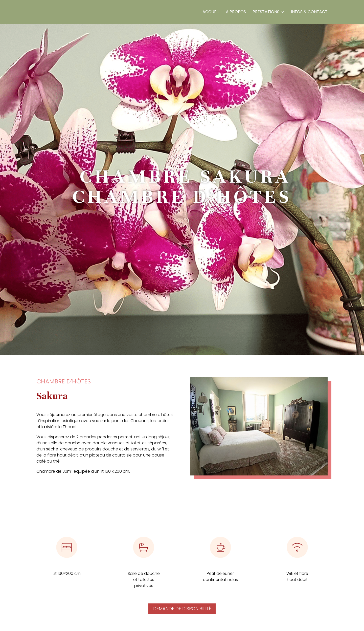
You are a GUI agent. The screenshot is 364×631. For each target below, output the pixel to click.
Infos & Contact (309, 12)
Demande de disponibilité (182, 609)
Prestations (266, 12)
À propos (236, 12)
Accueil (211, 12)
